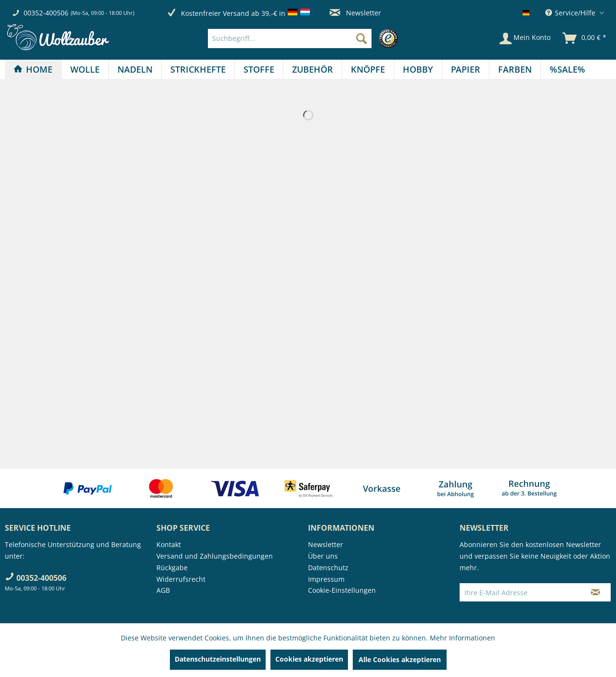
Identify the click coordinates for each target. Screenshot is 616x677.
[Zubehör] (313, 69)
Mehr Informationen (462, 638)
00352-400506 (46, 13)
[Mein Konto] (525, 38)
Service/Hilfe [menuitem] (571, 13)
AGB (163, 590)
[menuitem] (305, 38)
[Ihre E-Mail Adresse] (520, 592)
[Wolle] (85, 69)
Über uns (323, 556)
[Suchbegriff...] (290, 38)
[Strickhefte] (198, 69)
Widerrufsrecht (181, 579)
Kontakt (169, 544)
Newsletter (355, 13)
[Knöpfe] (368, 69)
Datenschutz (328, 568)
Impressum (326, 579)
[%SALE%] (567, 69)
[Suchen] (361, 38)
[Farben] (515, 69)
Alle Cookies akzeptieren (400, 659)
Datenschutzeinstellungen (218, 659)
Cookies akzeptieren (309, 659)
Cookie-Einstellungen (342, 590)
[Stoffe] (259, 69)
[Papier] (466, 69)
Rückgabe (172, 568)
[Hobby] (418, 69)
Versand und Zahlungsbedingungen (215, 556)
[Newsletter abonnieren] (596, 592)
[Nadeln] (135, 69)
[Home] (33, 69)
